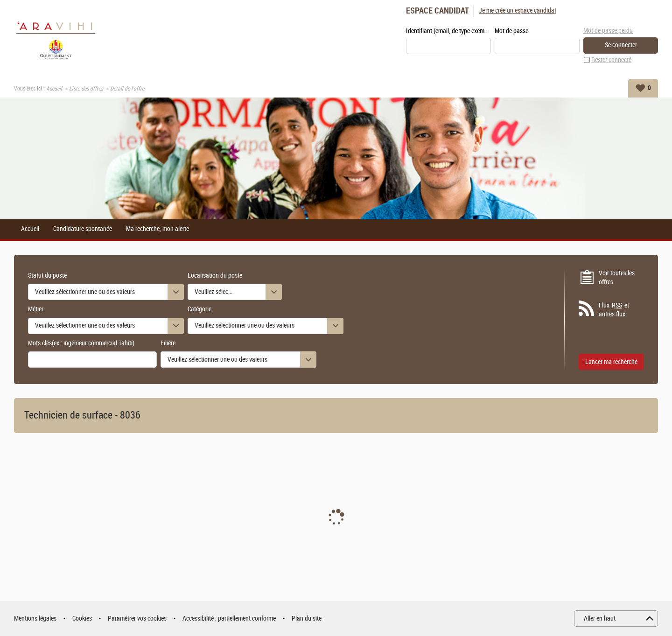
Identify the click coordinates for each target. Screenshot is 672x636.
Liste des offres (86, 89)
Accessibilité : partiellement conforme (229, 619)
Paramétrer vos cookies (137, 619)
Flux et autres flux (614, 310)
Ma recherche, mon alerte (157, 229)
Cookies (82, 619)
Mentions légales (35, 619)
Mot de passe (511, 31)
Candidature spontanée (83, 229)
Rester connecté (611, 60)
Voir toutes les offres (617, 278)
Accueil (54, 89)
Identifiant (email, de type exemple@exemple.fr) (448, 31)
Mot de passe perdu (608, 31)
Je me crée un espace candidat (518, 10)
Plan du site (307, 619)
